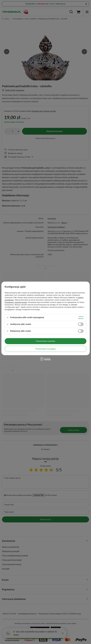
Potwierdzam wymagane (46, 349)
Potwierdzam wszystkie (45, 341)
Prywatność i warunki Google (16, 302)
